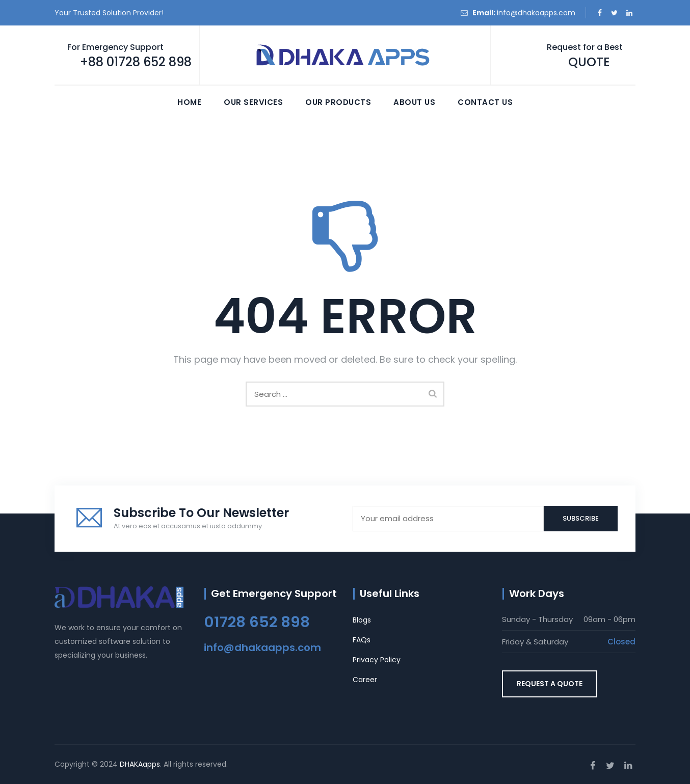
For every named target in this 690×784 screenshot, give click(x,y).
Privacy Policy (377, 660)
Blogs (362, 620)
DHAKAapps (140, 764)
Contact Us (485, 102)
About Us (414, 102)
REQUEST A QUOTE (550, 684)
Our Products (338, 102)
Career (365, 680)
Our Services (253, 102)
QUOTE (589, 62)
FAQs (362, 640)
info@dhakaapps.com (536, 13)
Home (189, 102)
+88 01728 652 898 (136, 62)
